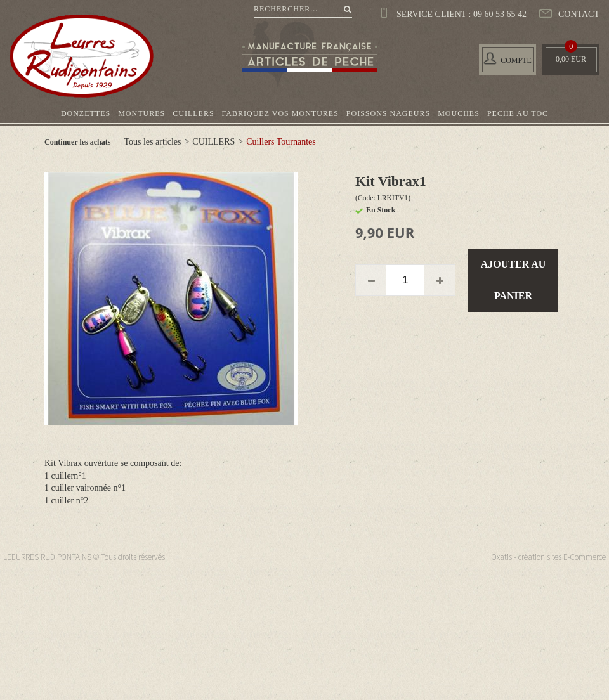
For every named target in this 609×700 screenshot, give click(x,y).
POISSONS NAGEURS (388, 113)
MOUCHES (459, 113)
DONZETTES (86, 113)
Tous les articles (152, 142)
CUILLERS (193, 113)
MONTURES (141, 113)
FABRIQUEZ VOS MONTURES (280, 113)
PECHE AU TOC (518, 113)
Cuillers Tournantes (281, 142)
